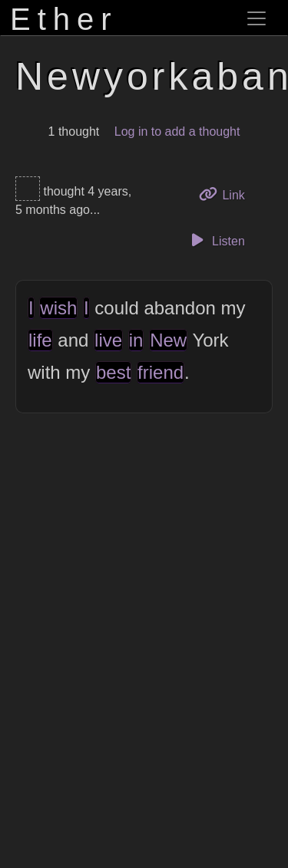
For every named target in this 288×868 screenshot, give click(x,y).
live (108, 340)
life (40, 340)
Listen (216, 240)
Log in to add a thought (177, 132)
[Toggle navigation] (257, 18)
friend (161, 372)
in (136, 340)
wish (58, 308)
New (168, 340)
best (113, 372)
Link (227, 194)
